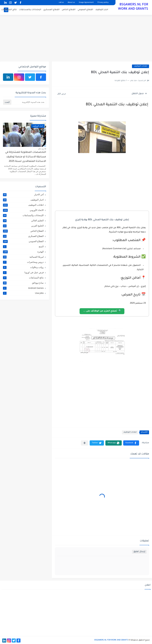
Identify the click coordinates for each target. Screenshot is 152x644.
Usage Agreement (86, 3)
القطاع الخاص (69, 10)
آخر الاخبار (23, 195)
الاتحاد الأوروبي (23, 210)
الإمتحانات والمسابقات (30, 10)
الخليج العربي (23, 226)
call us (61, 3)
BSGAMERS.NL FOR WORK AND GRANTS (133, 7)
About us (71, 3)
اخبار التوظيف (102, 10)
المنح (23, 247)
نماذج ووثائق (23, 283)
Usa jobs (23, 293)
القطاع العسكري (51, 10)
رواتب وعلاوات (23, 267)
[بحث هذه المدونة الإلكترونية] (29, 102)
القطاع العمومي (85, 10)
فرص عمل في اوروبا (23, 272)
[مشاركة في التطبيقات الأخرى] (85, 443)
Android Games (23, 288)
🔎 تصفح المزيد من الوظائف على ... (102, 311)
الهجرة (23, 252)
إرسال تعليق (139, 552)
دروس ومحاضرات (23, 262)
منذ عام (41, 149)
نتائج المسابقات (9, 10)
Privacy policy (103, 3)
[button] (131, 443)
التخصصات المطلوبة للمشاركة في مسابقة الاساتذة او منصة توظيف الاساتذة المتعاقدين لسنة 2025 (26, 157)
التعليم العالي (23, 221)
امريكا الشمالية (23, 257)
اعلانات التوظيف (140, 66)
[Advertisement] (76, 39)
